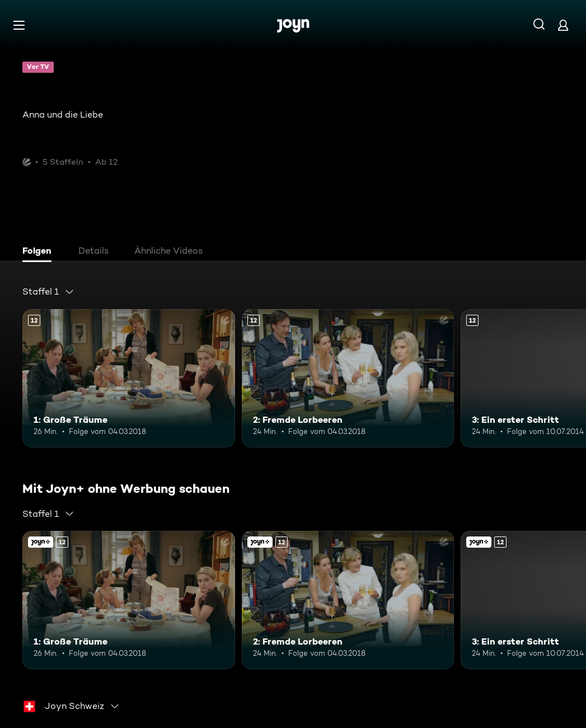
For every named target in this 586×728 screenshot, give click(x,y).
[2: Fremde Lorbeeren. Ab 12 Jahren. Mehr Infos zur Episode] (348, 378)
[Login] (563, 25)
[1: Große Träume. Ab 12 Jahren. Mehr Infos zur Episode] (129, 378)
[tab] (40, 252)
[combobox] (48, 292)
